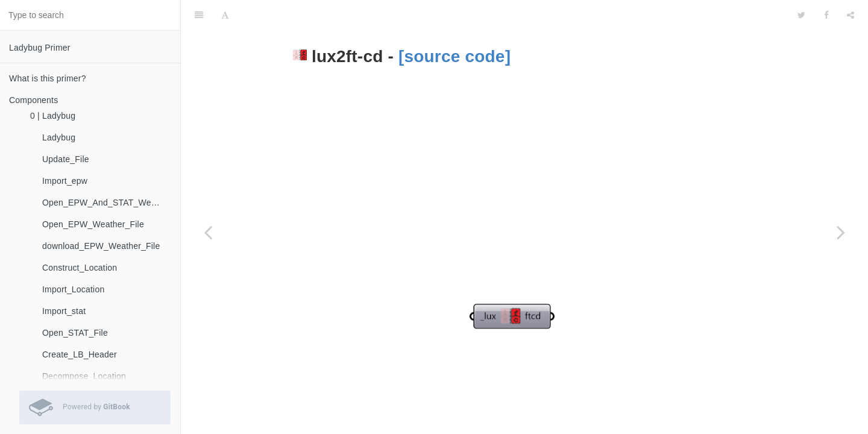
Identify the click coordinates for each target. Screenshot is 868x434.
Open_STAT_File (75, 333)
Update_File (66, 159)
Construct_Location (80, 268)
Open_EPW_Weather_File (93, 224)
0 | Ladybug (53, 116)
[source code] (454, 26)
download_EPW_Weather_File (101, 246)
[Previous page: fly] (208, 232)
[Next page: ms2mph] (841, 232)
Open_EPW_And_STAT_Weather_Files (107, 203)
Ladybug (59, 137)
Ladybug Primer (40, 48)
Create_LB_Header (80, 354)
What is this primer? (48, 78)
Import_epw (65, 181)
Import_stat (64, 311)
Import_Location (73, 289)
